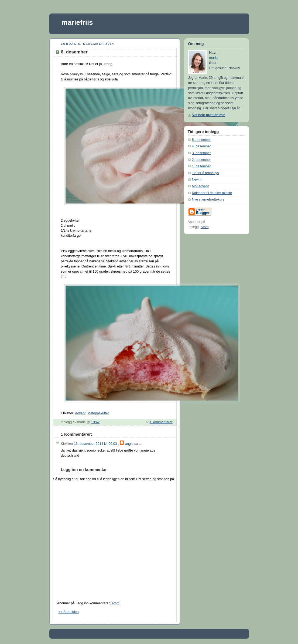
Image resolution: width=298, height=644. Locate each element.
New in (197, 179)
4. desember (201, 146)
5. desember (201, 140)
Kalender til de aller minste (212, 193)
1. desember (201, 166)
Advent (80, 413)
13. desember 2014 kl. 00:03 (96, 444)
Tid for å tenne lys (205, 173)
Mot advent (200, 186)
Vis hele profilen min (209, 115)
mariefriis (77, 22)
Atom (115, 603)
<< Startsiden (69, 612)
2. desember (201, 160)
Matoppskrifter (98, 413)
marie (214, 58)
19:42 (95, 422)
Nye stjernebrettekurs (208, 199)
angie (129, 444)
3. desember (201, 153)
